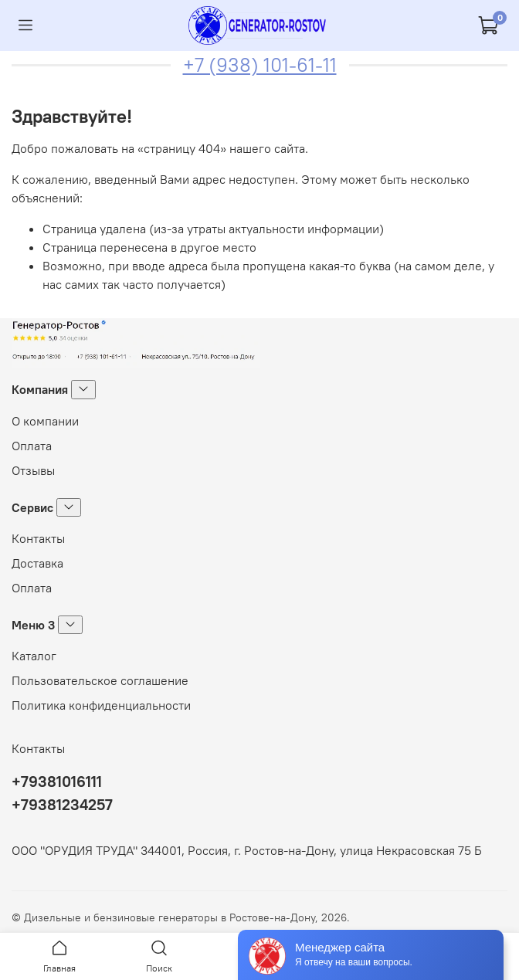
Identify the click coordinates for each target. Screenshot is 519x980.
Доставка (37, 563)
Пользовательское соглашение (100, 680)
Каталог (34, 656)
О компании (45, 421)
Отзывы (33, 470)
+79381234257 (62, 804)
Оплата (32, 446)
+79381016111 (57, 781)
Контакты (38, 538)
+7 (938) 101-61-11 (260, 65)
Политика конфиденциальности (101, 705)
